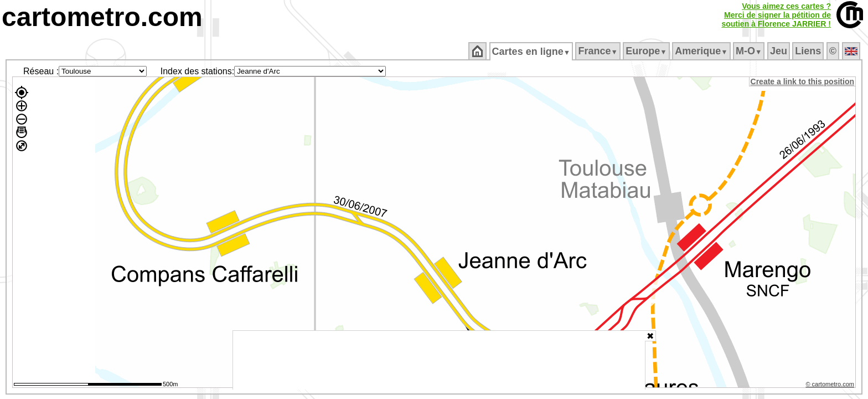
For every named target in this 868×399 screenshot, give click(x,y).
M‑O (750, 51)
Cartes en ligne (532, 52)
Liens (809, 51)
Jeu (779, 51)
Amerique (702, 51)
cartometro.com (102, 17)
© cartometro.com (831, 386)
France (599, 51)
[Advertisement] (439, 360)
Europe (647, 51)
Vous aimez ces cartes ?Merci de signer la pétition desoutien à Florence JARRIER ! (776, 15)
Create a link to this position (803, 81)
